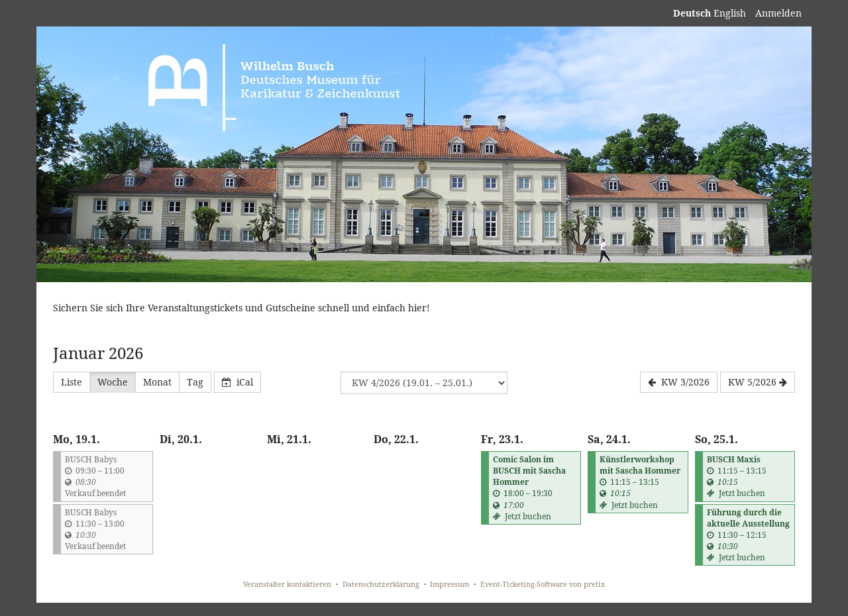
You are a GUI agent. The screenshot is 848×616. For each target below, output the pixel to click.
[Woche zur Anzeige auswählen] (424, 383)
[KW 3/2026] (679, 382)
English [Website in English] (730, 13)
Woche (113, 382)
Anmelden (778, 13)
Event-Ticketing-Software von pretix (543, 584)
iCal (238, 382)
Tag (195, 382)
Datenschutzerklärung (381, 584)
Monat (157, 382)
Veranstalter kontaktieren (287, 584)
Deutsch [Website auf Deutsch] (692, 13)
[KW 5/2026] (758, 382)
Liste (72, 382)
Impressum (450, 584)
